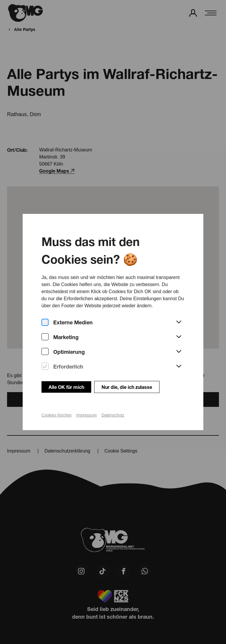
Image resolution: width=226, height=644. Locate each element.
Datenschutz (113, 405)
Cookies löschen (57, 405)
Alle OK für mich (66, 377)
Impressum (87, 405)
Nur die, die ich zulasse (127, 377)
